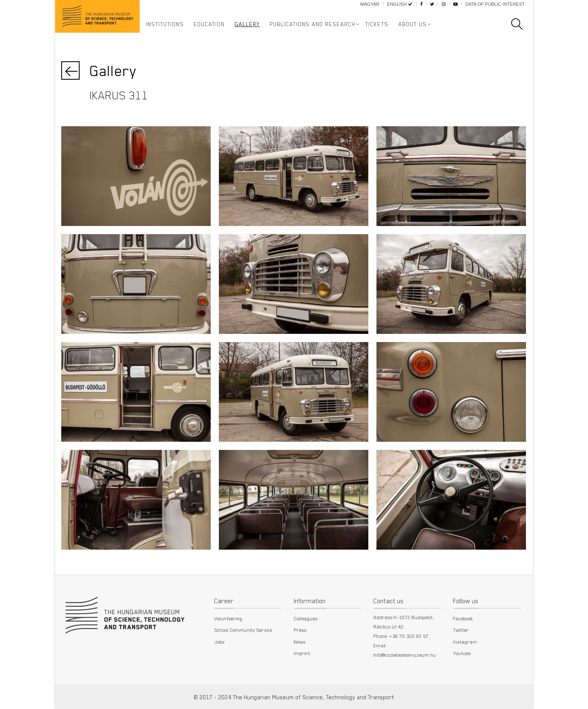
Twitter (461, 630)
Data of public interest (495, 4)
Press (300, 630)
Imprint (302, 653)
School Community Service (243, 630)
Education (209, 24)
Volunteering (228, 618)
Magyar (370, 4)
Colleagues (306, 618)
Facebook (463, 618)
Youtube (462, 653)
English (400, 4)
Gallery (247, 24)
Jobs (219, 642)
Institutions (165, 24)
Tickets (377, 24)
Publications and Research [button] (313, 24)
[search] (521, 24)
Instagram (465, 642)
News (300, 642)
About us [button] (413, 24)
